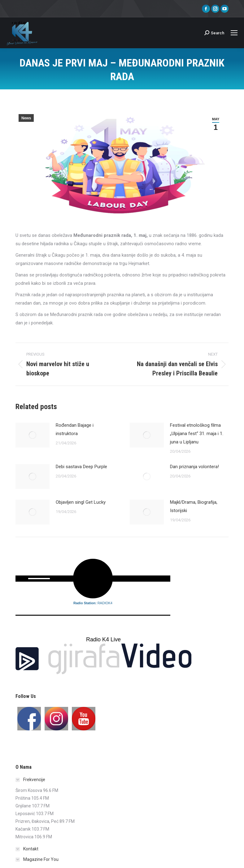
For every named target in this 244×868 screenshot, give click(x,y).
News (26, 118)
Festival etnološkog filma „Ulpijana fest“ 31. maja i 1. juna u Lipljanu (197, 434)
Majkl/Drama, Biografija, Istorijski (194, 506)
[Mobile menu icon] (234, 33)
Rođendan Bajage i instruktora (75, 429)
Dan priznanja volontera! (194, 467)
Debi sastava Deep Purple (81, 467)
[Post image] (33, 435)
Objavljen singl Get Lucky (81, 502)
